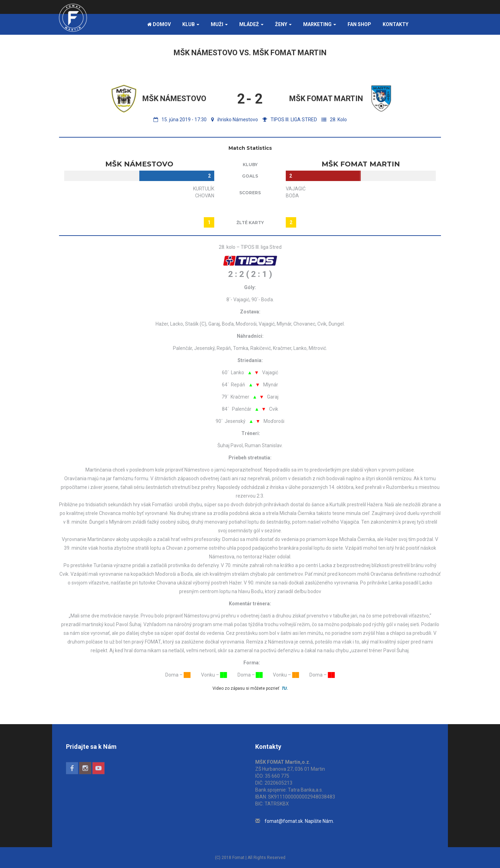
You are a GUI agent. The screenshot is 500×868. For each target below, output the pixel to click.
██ (187, 675)
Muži (219, 24)
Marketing (320, 24)
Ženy (283, 24)
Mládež (251, 24)
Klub (191, 24)
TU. (284, 688)
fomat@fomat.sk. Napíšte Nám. (299, 821)
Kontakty (395, 24)
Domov (159, 24)
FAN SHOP (359, 24)
